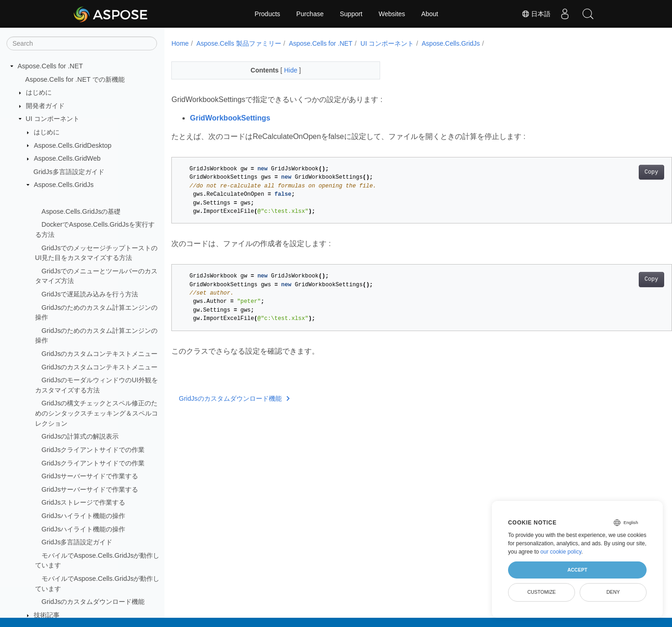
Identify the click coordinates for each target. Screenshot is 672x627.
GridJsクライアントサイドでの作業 (93, 450)
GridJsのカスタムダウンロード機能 (93, 602)
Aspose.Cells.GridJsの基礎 (81, 211)
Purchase (310, 14)
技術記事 (47, 615)
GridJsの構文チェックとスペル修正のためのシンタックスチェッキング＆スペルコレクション (97, 413)
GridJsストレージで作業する (84, 502)
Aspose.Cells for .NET (50, 66)
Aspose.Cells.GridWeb (67, 158)
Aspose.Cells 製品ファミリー (239, 43)
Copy (617, 172)
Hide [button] (284, 70)
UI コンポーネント (53, 119)
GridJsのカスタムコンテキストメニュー (100, 354)
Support (351, 14)
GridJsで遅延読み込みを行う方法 (90, 294)
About (430, 14)
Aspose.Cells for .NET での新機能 (75, 79)
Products (267, 14)
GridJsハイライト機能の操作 (84, 516)
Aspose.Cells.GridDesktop (73, 145)
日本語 (536, 14)
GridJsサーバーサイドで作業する (90, 476)
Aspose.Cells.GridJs (64, 185)
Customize (542, 592)
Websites (392, 14)
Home (180, 43)
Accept (577, 570)
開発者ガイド (45, 106)
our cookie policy (561, 552)
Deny (613, 592)
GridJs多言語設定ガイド (69, 172)
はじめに (39, 92)
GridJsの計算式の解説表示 (80, 436)
